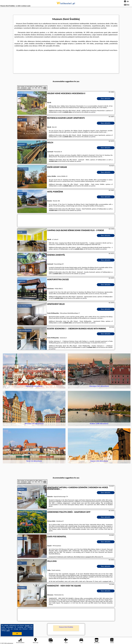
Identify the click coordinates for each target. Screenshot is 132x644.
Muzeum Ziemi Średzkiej (66, 627)
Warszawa (21, 588)
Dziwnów (21, 489)
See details (106, 98)
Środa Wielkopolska (25, 306)
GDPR (8, 631)
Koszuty (21, 194)
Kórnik (20, 95)
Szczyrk (20, 538)
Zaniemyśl (21, 144)
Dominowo (22, 281)
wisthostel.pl (66, 3)
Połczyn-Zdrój (22, 514)
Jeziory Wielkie (23, 169)
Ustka (20, 563)
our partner (92, 112)
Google (27, 626)
